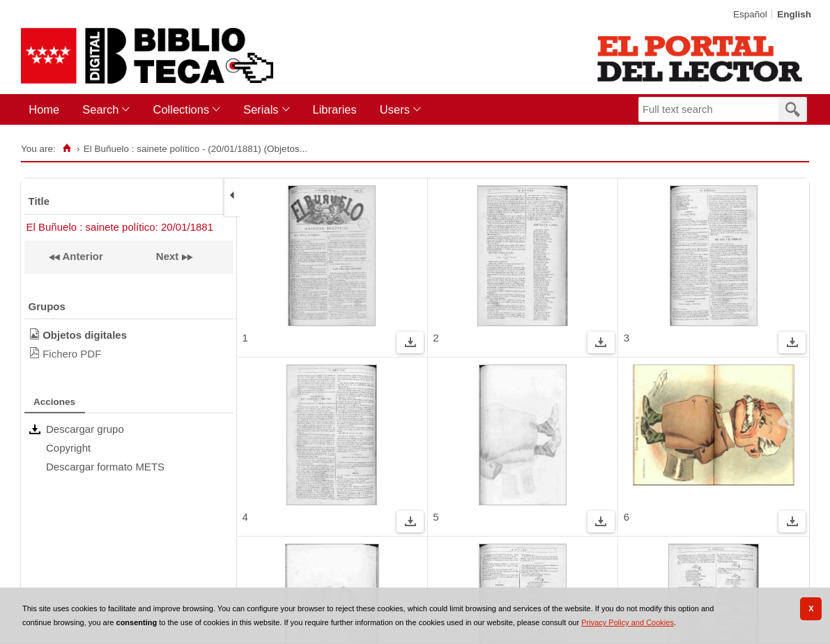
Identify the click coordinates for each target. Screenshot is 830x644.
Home (44, 109)
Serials (261, 109)
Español (750, 14)
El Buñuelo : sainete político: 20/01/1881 (120, 227)
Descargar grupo (85, 429)
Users (395, 109)
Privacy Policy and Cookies (628, 622)
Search (100, 109)
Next (168, 256)
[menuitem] (47, 110)
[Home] (67, 148)
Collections (181, 109)
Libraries (335, 109)
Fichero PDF (72, 354)
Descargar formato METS (105, 467)
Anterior (82, 256)
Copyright (68, 448)
